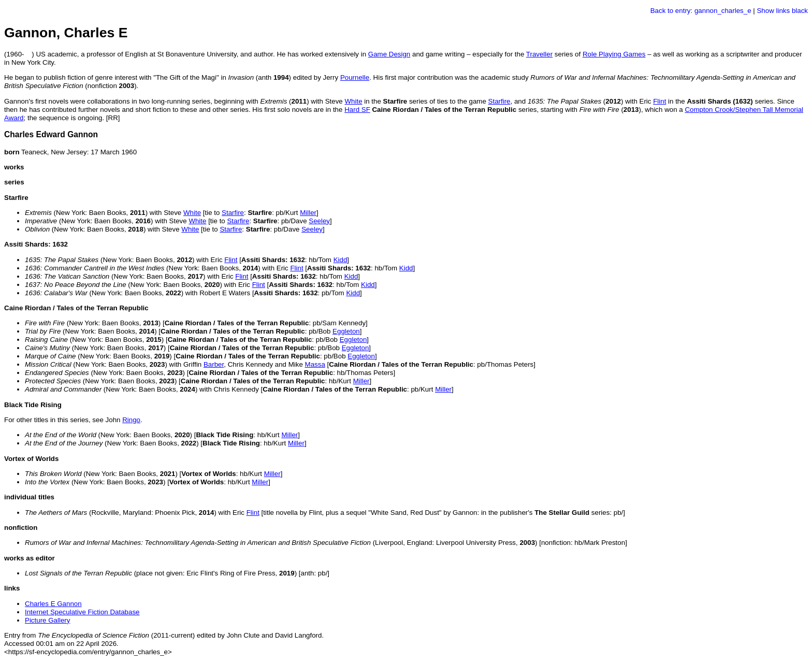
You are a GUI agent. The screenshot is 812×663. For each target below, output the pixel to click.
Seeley (319, 221)
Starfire (499, 101)
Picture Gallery (47, 620)
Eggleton (346, 331)
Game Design (389, 54)
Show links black (782, 11)
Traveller (539, 54)
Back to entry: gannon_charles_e (701, 11)
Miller (308, 213)
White (353, 101)
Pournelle (355, 77)
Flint (659, 101)
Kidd (340, 260)
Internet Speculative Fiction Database (82, 612)
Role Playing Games (614, 54)
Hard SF (357, 110)
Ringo (131, 420)
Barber (214, 364)
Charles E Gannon (53, 604)
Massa (315, 364)
